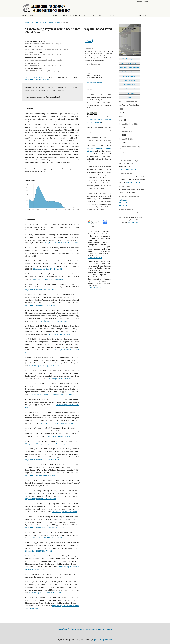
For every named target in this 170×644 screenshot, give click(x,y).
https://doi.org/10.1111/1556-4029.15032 (48, 269)
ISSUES (43, 15)
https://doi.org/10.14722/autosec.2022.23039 (45, 593)
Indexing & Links (130, 85)
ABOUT (33, 15)
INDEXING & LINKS (58, 15)
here (141, 213)
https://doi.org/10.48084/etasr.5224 (58, 436)
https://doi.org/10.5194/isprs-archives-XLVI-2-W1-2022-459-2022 (52, 394)
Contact (129, 97)
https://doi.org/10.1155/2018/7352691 (39, 551)
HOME (24, 15)
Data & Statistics (130, 80)
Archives (35, 22)
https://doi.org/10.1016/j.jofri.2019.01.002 (48, 279)
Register (139, 2)
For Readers (123, 200)
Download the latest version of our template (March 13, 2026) (85, 629)
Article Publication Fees (129, 89)
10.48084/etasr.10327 (95, 288)
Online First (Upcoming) (129, 59)
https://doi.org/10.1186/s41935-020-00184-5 (41, 305)
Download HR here (135, 223)
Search (143, 15)
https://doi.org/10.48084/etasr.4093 (58, 379)
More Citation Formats (94, 64)
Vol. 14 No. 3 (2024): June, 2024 (50, 22)
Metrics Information (94, 82)
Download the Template (129, 72)
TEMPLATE (112, 15)
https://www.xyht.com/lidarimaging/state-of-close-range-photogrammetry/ (52, 444)
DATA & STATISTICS (78, 15)
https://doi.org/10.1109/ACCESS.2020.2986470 (45, 538)
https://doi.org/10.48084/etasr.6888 (38, 80)
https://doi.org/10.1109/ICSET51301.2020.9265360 (56, 423)
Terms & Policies (129, 93)
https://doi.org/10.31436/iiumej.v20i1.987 (40, 475)
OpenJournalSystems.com (102, 640)
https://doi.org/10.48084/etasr (129, 169)
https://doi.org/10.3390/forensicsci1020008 (41, 290)
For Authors (123, 203)
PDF (90, 41)
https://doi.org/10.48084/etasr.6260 (60, 334)
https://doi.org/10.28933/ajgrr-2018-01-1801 (45, 366)
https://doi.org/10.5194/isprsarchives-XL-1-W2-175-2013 (45, 528)
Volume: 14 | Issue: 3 (35, 77)
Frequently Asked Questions (129, 67)
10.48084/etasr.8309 (95, 258)
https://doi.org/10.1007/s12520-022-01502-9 (53, 321)
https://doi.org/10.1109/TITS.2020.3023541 (41, 499)
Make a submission (129, 76)
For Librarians (124, 205)
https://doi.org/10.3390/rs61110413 (64, 512)
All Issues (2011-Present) (129, 63)
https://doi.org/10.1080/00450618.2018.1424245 (61, 243)
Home (27, 22)
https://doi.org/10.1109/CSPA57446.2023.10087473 (43, 460)
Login (146, 2)
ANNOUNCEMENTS (97, 15)
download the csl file (133, 182)
